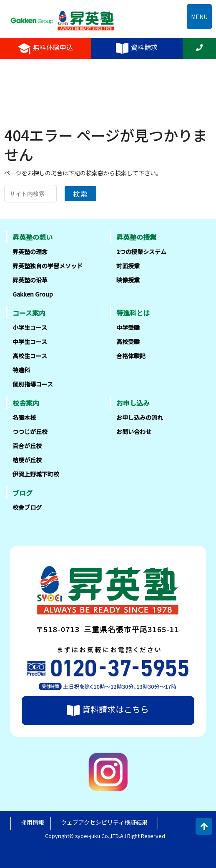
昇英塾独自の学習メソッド (48, 266)
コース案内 (29, 313)
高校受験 (128, 342)
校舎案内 (26, 403)
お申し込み (133, 403)
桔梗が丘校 (27, 460)
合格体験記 (131, 356)
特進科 (21, 370)
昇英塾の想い (33, 237)
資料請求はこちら (108, 710)
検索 (80, 194)
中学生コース (30, 342)
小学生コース (30, 327)
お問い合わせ (134, 432)
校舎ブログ (27, 507)
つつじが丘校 (30, 432)
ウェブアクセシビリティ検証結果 (104, 822)
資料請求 (137, 48)
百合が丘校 (27, 446)
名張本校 (24, 417)
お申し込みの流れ (140, 417)
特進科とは (133, 313)
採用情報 (33, 822)
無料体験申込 (45, 48)
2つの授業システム (141, 252)
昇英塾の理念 (30, 252)
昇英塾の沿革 (30, 280)
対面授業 (128, 266)
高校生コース (30, 356)
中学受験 (128, 327)
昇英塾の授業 (136, 237)
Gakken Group (33, 294)
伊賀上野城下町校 (36, 474)
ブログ (23, 493)
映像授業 (128, 280)
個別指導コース (33, 384)
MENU (199, 17)
